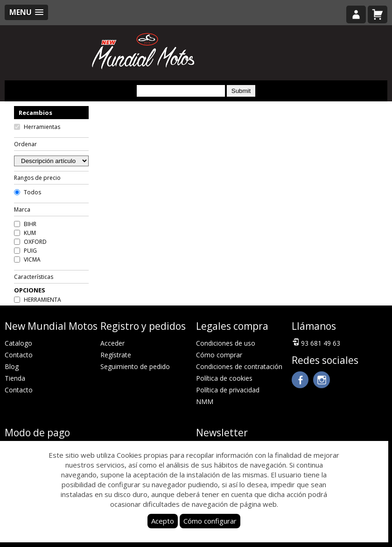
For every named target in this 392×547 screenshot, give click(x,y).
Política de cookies (224, 378)
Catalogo (18, 343)
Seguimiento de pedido (135, 366)
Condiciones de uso (226, 343)
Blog (12, 366)
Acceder (112, 343)
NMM (205, 401)
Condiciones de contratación (239, 366)
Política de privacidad (228, 390)
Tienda (15, 378)
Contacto (19, 355)
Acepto (163, 521)
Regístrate (116, 355)
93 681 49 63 (316, 342)
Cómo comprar (219, 355)
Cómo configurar (210, 521)
